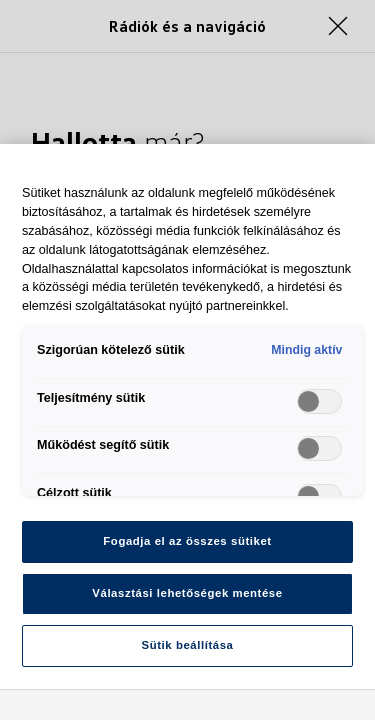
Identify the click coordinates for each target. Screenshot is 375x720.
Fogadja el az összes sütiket (187, 541)
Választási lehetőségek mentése (187, 593)
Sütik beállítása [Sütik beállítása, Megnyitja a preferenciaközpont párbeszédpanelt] (188, 645)
